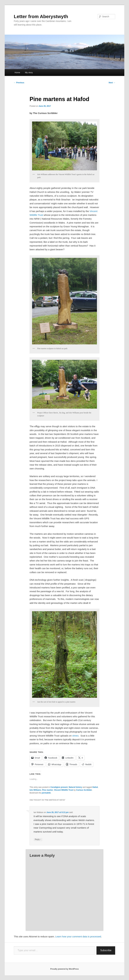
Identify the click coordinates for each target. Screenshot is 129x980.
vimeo (75, 736)
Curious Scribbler (84, 790)
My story (29, 72)
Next (112, 83)
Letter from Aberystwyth (41, 16)
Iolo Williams (35, 790)
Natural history (75, 787)
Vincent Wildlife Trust (63, 790)
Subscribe (106, 950)
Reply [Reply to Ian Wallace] (38, 840)
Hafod (95, 787)
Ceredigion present (59, 787)
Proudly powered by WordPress (64, 969)
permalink (46, 793)
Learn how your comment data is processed (78, 936)
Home (17, 72)
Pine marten (48, 790)
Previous (19, 83)
